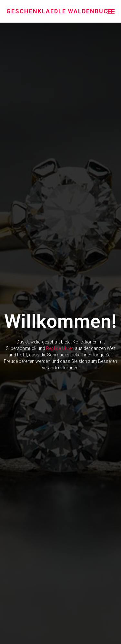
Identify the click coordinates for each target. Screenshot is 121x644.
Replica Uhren (60, 348)
